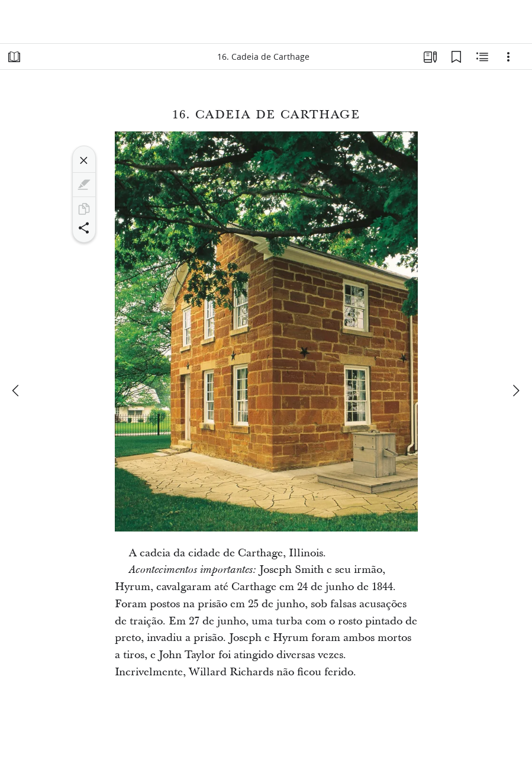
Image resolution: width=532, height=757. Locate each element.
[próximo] (515, 391)
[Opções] (508, 57)
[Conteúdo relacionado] (482, 57)
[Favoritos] (456, 57)
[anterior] (17, 391)
